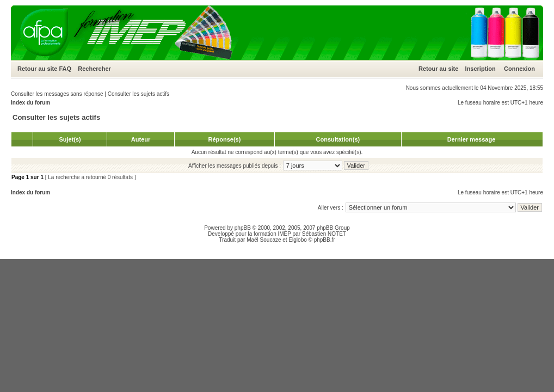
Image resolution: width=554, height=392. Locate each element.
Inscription (481, 69)
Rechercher (94, 69)
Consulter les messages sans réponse (57, 94)
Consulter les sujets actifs (138, 94)
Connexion (519, 69)
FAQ (65, 69)
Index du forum (30, 103)
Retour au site (37, 69)
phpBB (243, 228)
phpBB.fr (325, 240)
